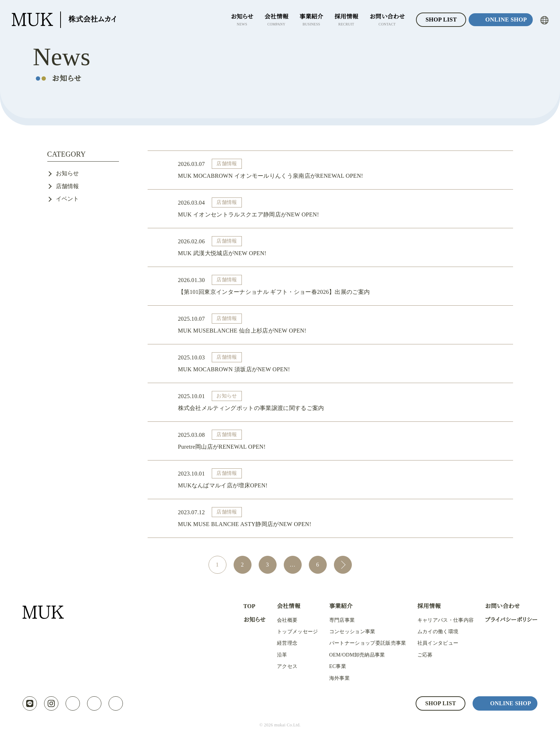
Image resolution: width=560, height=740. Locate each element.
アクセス (283, 667)
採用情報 (424, 606)
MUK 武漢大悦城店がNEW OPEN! (341, 247)
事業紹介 (335, 606)
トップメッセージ (293, 632)
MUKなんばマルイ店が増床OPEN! (341, 479)
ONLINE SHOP (505, 20)
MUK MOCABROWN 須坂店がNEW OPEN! (341, 363)
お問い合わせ (497, 606)
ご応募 (420, 655)
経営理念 (283, 643)
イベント (68, 199)
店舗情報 (68, 186)
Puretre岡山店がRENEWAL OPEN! (341, 441)
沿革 (277, 655)
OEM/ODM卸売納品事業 (352, 655)
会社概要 (283, 620)
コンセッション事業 (347, 632)
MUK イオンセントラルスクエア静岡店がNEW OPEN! (341, 208)
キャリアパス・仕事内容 (440, 620)
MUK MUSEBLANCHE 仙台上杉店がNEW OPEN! (341, 324)
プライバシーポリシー (508, 620)
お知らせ (68, 173)
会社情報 (284, 606)
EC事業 (332, 667)
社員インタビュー (432, 643)
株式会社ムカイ (66, 20)
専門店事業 (336, 620)
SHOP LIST (438, 20)
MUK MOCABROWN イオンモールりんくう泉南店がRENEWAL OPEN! (341, 170)
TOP (244, 606)
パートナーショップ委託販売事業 (362, 643)
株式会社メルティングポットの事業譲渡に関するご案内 (341, 402)
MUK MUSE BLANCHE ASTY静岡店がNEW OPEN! (341, 518)
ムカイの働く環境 (433, 632)
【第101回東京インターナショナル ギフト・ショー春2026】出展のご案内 (341, 286)
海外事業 (334, 678)
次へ (343, 565)
